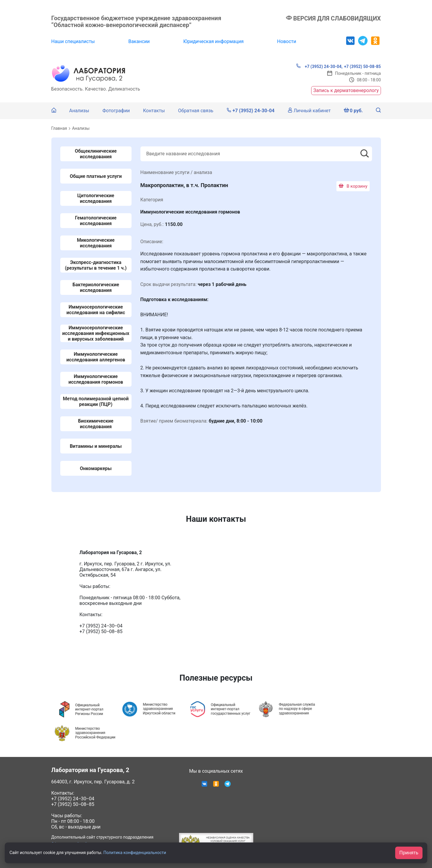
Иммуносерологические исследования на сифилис (96, 310)
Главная (59, 128)
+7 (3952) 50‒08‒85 (73, 804)
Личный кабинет (309, 111)
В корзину (353, 186)
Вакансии (139, 41)
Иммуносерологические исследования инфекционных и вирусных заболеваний (96, 333)
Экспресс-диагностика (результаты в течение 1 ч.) (96, 265)
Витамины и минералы (96, 446)
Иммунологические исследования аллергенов (96, 357)
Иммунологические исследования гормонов (96, 379)
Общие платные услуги (96, 176)
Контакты (154, 111)
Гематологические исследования (96, 221)
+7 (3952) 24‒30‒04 (73, 799)
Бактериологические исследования (96, 287)
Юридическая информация (213, 41)
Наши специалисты (73, 41)
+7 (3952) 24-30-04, (319, 66)
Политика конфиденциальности (135, 853)
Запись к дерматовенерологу (346, 90)
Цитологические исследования (96, 198)
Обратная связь (196, 111)
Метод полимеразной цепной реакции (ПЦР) (96, 401)
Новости (287, 41)
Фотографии (116, 111)
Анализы (79, 111)
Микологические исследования (96, 243)
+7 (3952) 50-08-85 (363, 67)
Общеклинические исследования (96, 154)
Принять (409, 853)
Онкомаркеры (96, 468)
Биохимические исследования (96, 424)
